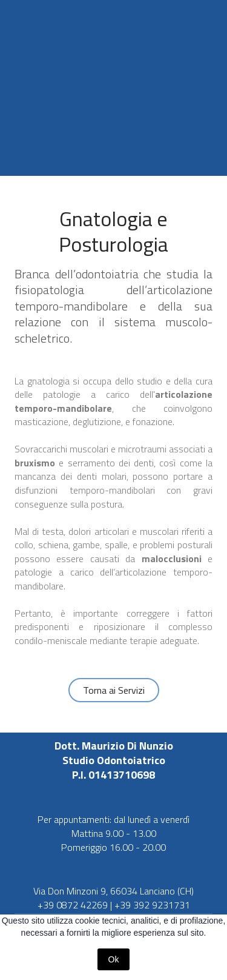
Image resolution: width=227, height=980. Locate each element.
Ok (114, 959)
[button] (114, 690)
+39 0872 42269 (73, 905)
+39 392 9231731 (152, 905)
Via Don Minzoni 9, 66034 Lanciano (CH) (113, 891)
